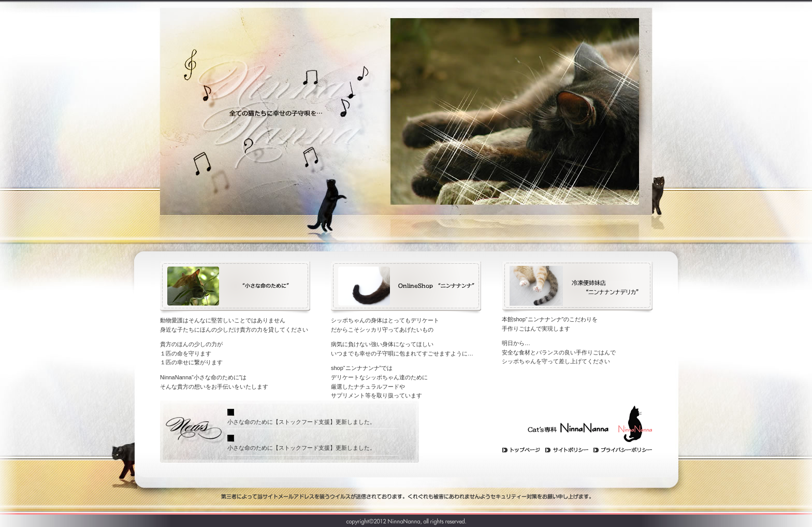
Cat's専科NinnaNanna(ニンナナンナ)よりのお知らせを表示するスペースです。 (321, 432)
